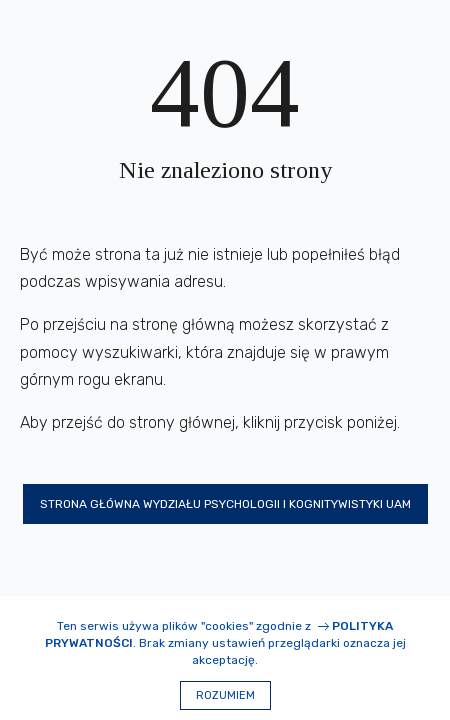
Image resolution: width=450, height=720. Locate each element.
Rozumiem (225, 695)
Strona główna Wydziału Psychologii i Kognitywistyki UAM (225, 504)
